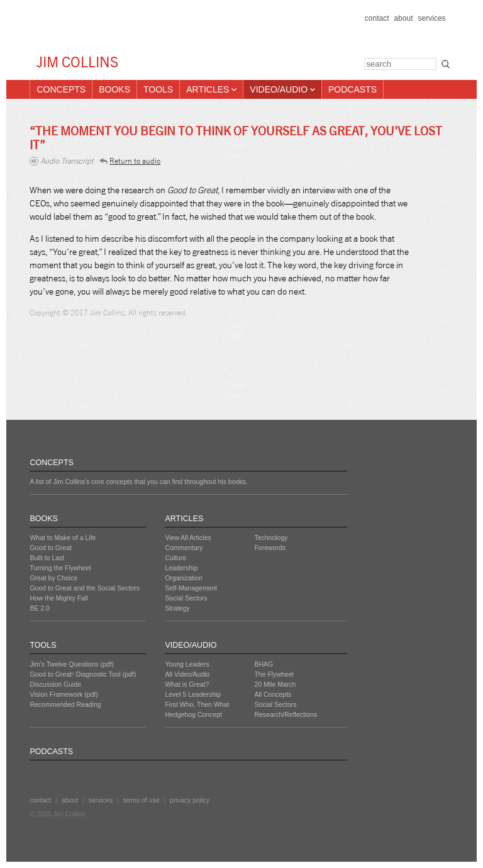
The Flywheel (274, 674)
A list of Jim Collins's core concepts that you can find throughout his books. (138, 482)
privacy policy (190, 800)
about (404, 18)
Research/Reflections (286, 714)
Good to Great (51, 548)
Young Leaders (187, 664)
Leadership (181, 568)
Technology (271, 538)
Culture (175, 558)
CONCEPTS (51, 463)
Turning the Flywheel (60, 568)
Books (114, 89)
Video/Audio (282, 89)
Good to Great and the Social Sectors (85, 588)
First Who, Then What (197, 704)
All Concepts (273, 694)
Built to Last (47, 558)
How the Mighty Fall (58, 598)
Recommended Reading (65, 704)
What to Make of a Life (63, 538)
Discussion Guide (55, 684)
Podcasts (353, 89)
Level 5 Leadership (193, 694)
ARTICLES (184, 519)
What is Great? (187, 684)
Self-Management (191, 588)
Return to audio (130, 161)
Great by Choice (53, 578)
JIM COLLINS (77, 62)
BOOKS (43, 519)
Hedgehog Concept (193, 714)
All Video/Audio (187, 674)
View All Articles (188, 538)
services (432, 18)
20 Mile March (275, 684)
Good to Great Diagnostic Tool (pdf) (83, 674)
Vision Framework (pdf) (64, 694)
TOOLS (43, 645)
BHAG (264, 664)
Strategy (177, 608)
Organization (184, 578)
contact (377, 18)
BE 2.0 (40, 608)
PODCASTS (51, 752)
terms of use (142, 800)
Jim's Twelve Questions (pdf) (72, 664)
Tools (158, 89)
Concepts (61, 89)
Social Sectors (186, 598)
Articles (211, 89)
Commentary (184, 548)
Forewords (270, 548)
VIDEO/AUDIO (191, 645)
